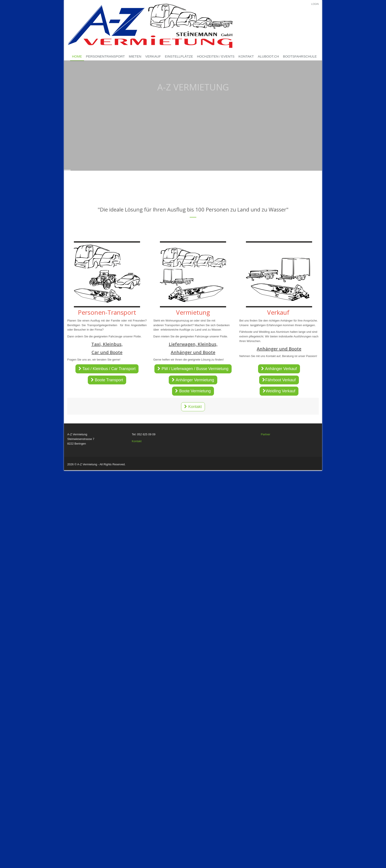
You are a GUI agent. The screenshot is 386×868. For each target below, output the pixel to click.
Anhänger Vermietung (193, 380)
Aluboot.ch (268, 56)
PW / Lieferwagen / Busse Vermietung (193, 369)
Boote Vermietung (193, 391)
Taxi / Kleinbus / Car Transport (107, 369)
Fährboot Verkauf (279, 380)
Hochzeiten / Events (216, 56)
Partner (266, 434)
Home (77, 56)
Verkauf (153, 56)
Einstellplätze (179, 56)
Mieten (135, 56)
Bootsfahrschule (300, 56)
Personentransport (105, 56)
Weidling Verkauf (279, 391)
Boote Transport (107, 380)
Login (315, 4)
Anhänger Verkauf (279, 369)
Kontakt (246, 56)
